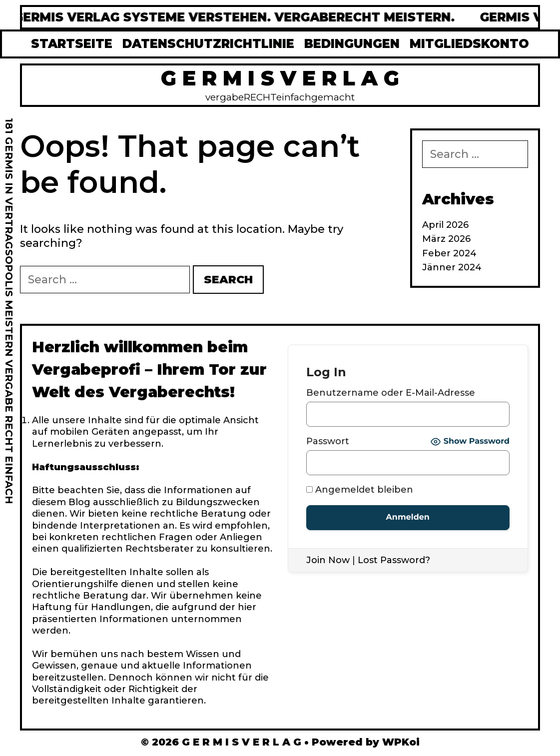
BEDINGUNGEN (352, 44)
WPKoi (401, 742)
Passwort (328, 441)
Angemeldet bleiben (360, 490)
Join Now (328, 560)
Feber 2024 (449, 253)
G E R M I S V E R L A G (280, 78)
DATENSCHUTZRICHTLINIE (208, 44)
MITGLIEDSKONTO (469, 44)
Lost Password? (394, 560)
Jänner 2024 (452, 267)
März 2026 (446, 239)
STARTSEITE (72, 44)
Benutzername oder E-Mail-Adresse (391, 393)
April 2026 (445, 225)
